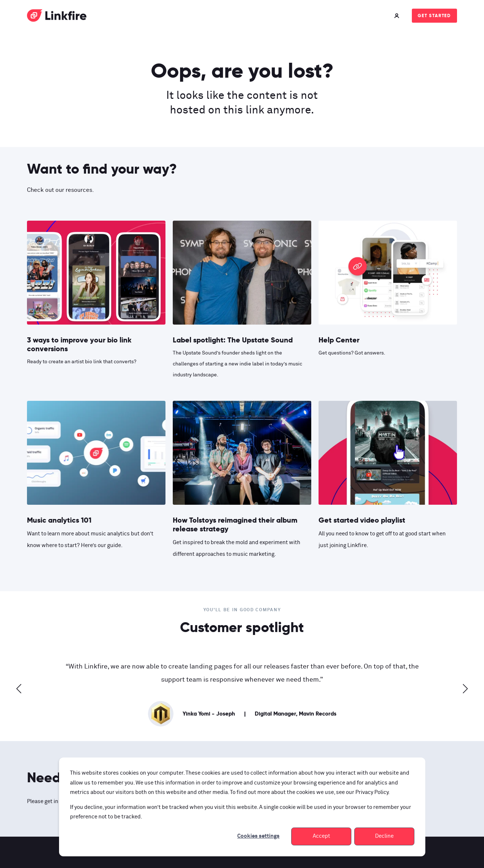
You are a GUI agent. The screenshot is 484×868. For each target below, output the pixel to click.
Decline (384, 836)
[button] (19, 689)
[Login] (398, 15)
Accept (321, 836)
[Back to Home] (57, 17)
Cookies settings (258, 836)
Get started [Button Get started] (434, 15)
